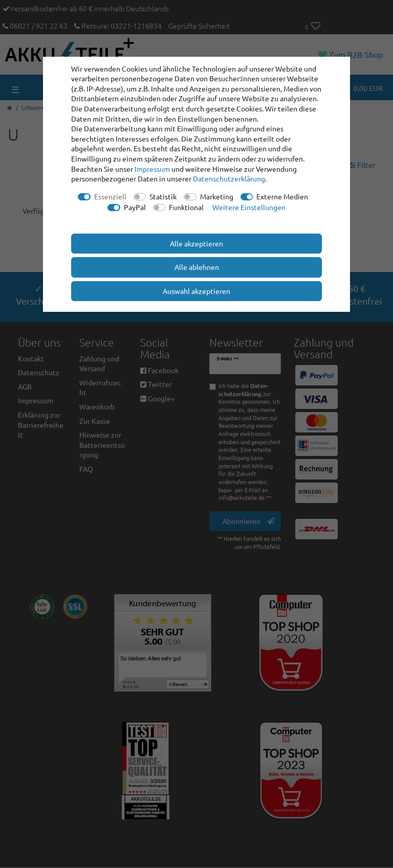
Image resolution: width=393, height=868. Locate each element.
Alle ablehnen (197, 267)
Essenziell (110, 196)
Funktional (186, 207)
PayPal (135, 207)
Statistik (163, 196)
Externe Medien (282, 196)
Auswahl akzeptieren (196, 291)
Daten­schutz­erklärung (229, 178)
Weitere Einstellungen (249, 207)
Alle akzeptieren (196, 243)
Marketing (217, 196)
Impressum (152, 169)
